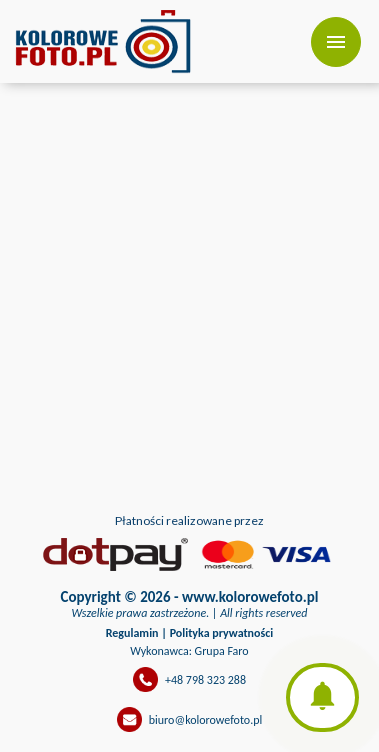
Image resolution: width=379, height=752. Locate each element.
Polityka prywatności (222, 633)
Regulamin (132, 633)
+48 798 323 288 (205, 680)
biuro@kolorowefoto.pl (206, 720)
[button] (322, 697)
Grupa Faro (222, 651)
